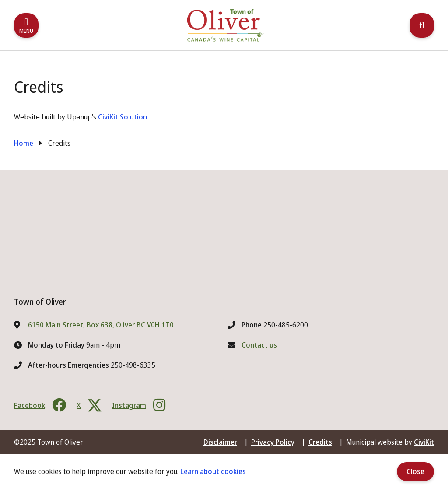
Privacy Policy (273, 442)
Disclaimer (220, 442)
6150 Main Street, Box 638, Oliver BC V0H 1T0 (101, 325)
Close (415, 471)
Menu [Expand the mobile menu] (26, 31)
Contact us (259, 345)
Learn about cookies (213, 471)
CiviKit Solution (123, 117)
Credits (320, 442)
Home (24, 143)
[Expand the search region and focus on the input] (422, 25)
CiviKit (424, 442)
